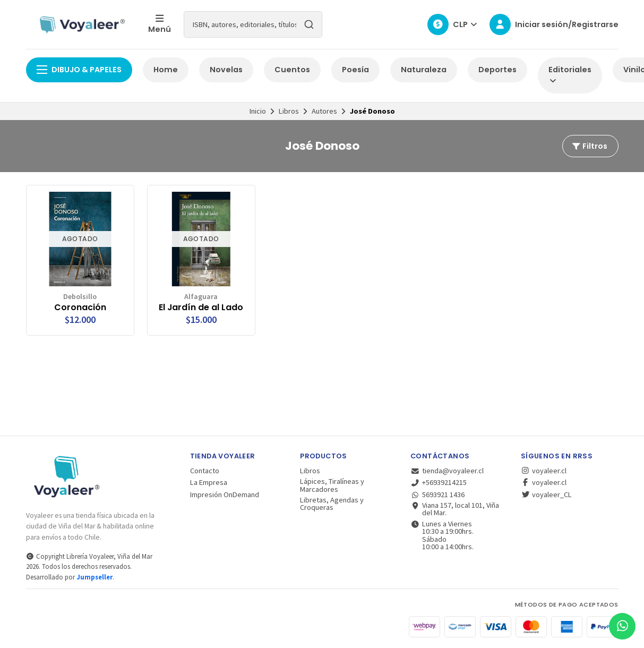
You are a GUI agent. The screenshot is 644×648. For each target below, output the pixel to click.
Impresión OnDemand (225, 494)
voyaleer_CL (546, 494)
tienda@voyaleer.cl (447, 471)
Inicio (258, 111)
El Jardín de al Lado (201, 308)
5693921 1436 (437, 494)
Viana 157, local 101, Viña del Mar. (455, 509)
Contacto (205, 471)
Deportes (497, 70)
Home (166, 70)
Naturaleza (424, 70)
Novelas (226, 70)
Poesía (355, 70)
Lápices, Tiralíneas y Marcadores (332, 485)
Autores (324, 111)
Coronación (80, 308)
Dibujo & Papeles (79, 70)
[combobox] (253, 24)
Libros (289, 111)
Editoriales (570, 75)
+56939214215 (439, 482)
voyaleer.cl (544, 471)
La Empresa (209, 482)
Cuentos (292, 70)
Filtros (589, 146)
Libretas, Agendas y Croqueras (332, 504)
